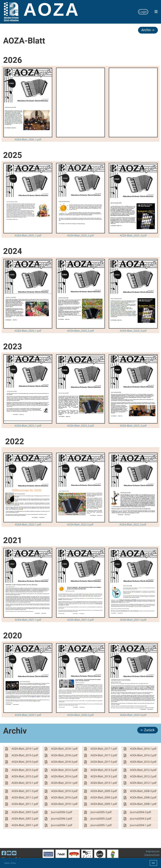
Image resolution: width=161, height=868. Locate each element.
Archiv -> (148, 30)
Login (143, 12)
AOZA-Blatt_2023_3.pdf (133, 426)
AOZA (52, 10)
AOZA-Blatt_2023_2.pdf (80, 426)
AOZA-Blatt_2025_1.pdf (28, 235)
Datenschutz (152, 855)
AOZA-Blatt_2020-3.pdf (133, 715)
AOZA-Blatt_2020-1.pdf (28, 715)
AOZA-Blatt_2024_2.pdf (80, 331)
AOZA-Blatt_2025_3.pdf (133, 235)
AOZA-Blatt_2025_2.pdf (80, 235)
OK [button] (153, 863)
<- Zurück (148, 730)
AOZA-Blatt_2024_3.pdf (133, 331)
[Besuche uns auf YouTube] (9, 853)
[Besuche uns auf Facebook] (4, 853)
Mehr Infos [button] (10, 863)
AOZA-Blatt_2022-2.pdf (80, 525)
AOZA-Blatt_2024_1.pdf (28, 331)
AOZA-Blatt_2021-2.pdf (80, 620)
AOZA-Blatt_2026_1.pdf (28, 139)
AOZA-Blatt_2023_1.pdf (28, 426)
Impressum (153, 851)
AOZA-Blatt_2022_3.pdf (133, 525)
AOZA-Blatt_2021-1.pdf (28, 620)
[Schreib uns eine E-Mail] (14, 853)
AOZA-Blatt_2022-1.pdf (28, 525)
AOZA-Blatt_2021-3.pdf (133, 620)
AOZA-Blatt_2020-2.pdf (80, 715)
